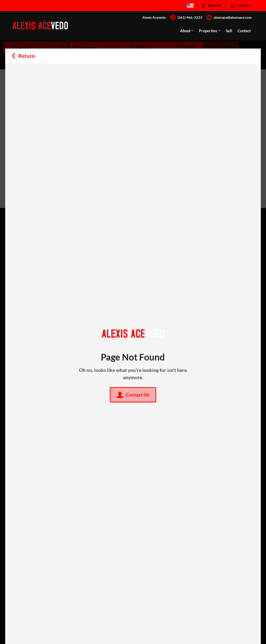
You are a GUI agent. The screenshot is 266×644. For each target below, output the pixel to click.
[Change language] (190, 6)
